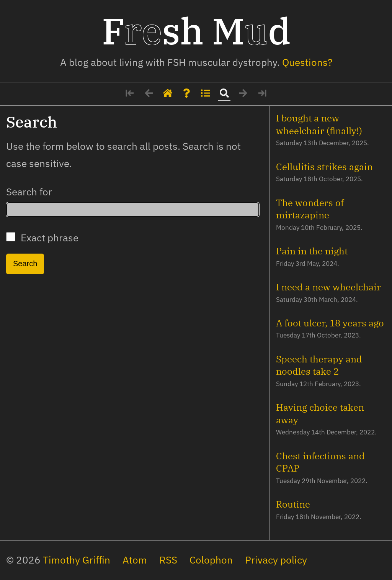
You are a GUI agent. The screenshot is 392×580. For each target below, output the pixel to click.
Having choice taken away (320, 413)
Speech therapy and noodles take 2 (319, 365)
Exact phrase (42, 238)
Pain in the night (312, 251)
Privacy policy (276, 560)
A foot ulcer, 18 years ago (330, 323)
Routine (293, 504)
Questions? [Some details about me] (307, 62)
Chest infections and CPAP (320, 462)
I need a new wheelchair (328, 287)
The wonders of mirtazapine (310, 209)
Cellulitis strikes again (324, 167)
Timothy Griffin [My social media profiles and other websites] (77, 560)
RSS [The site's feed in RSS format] (168, 560)
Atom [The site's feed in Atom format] (135, 560)
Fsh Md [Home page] (196, 31)
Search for (29, 192)
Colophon (211, 560)
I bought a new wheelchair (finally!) (319, 124)
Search (25, 264)
